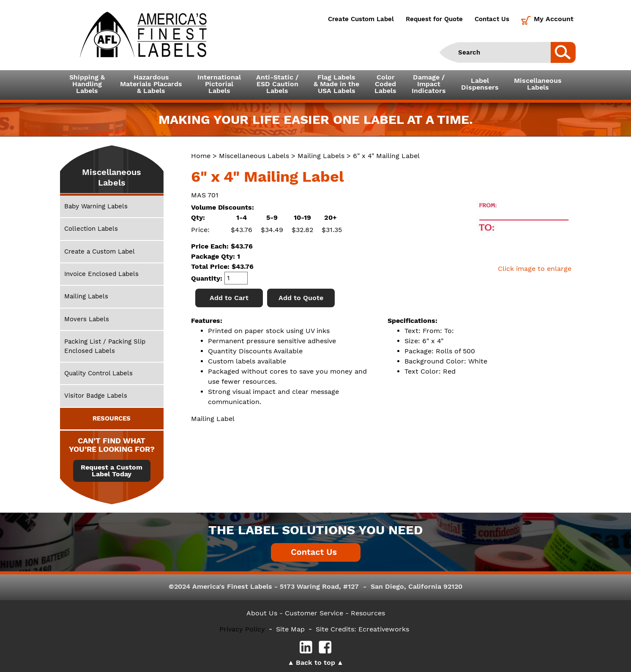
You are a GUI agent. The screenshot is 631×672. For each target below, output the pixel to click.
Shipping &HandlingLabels (87, 84)
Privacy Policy (242, 629)
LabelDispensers (480, 84)
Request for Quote (434, 19)
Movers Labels (87, 319)
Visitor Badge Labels (96, 396)
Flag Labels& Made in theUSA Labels (336, 84)
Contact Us (492, 19)
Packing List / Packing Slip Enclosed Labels (105, 346)
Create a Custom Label (100, 251)
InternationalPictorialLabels (219, 84)
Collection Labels (91, 229)
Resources (368, 613)
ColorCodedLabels (385, 84)
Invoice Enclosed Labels (101, 274)
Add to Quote (301, 298)
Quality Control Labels (98, 373)
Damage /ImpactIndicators (429, 84)
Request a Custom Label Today (112, 471)
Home (201, 156)
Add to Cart (229, 298)
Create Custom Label (361, 19)
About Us (262, 613)
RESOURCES (112, 418)
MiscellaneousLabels (538, 84)
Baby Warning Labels (96, 206)
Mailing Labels (321, 156)
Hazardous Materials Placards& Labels (151, 84)
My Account (554, 19)
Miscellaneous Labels (254, 156)
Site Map (290, 629)
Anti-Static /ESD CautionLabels (277, 84)
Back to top (315, 662)
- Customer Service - (314, 613)
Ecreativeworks (384, 629)
